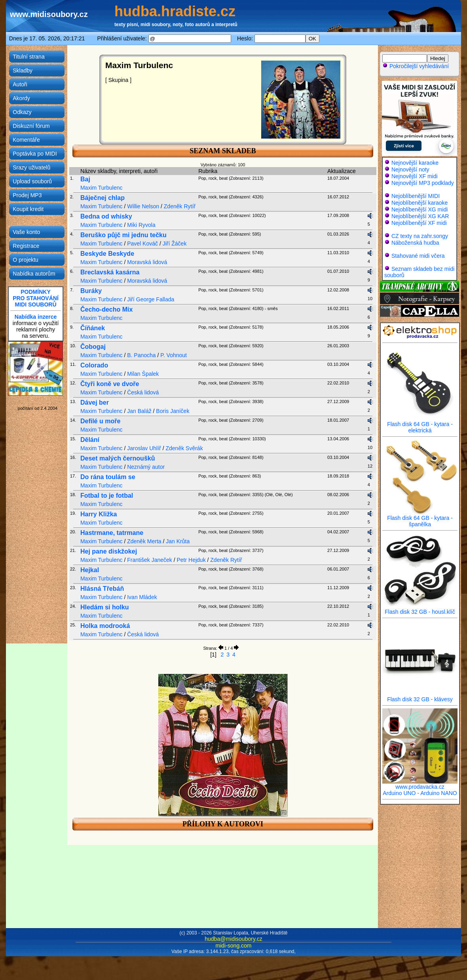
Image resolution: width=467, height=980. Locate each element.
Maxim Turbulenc (102, 188)
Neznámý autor (146, 467)
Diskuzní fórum (31, 126)
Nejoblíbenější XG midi (420, 209)
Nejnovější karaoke (415, 163)
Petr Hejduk (191, 560)
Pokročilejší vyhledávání (416, 66)
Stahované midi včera (418, 256)
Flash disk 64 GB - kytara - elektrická (420, 425)
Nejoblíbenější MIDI (416, 196)
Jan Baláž (139, 411)
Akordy (21, 98)
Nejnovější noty (410, 169)
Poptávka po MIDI (35, 154)
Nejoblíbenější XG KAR (420, 216)
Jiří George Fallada (151, 299)
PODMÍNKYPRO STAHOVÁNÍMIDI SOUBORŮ (36, 298)
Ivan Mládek (142, 597)
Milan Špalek (143, 374)
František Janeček (150, 560)
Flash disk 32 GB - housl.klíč (420, 609)
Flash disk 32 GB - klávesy (420, 697)
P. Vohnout (174, 355)
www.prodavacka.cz (420, 784)
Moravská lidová (147, 262)
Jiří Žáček (175, 244)
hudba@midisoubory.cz (233, 939)
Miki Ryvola (141, 225)
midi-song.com (233, 946)
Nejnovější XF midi (415, 176)
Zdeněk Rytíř (180, 206)
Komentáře (26, 140)
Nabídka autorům (34, 274)
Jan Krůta (178, 541)
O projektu (26, 260)
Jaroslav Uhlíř (144, 448)
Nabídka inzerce (36, 317)
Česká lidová (143, 392)
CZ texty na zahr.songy (420, 236)
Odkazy (22, 112)
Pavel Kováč (142, 244)
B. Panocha (141, 355)
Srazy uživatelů (31, 167)
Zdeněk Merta (144, 541)
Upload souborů (32, 181)
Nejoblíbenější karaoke (420, 203)
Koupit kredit (28, 209)
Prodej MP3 (27, 195)
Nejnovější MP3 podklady (423, 183)
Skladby (23, 70)
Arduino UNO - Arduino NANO (420, 793)
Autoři (20, 84)
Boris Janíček (173, 411)
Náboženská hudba (415, 243)
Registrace (26, 246)
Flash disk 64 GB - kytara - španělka (420, 519)
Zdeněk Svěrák (184, 448)
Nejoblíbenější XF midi (419, 223)
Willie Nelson (143, 206)
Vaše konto (26, 232)
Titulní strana (28, 57)
